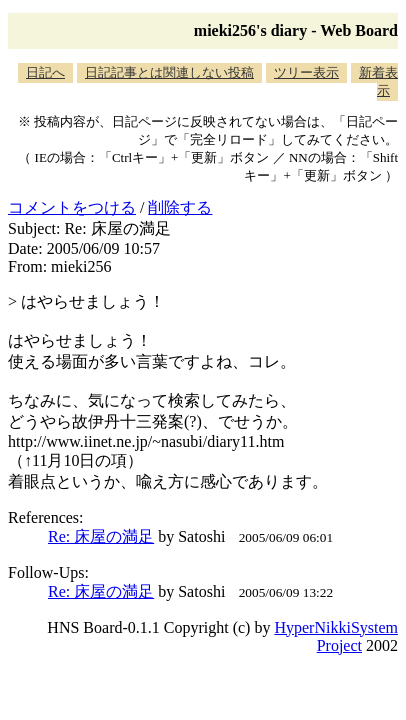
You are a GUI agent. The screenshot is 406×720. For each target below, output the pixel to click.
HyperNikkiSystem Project (336, 636)
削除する (180, 207)
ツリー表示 (306, 72)
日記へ (45, 72)
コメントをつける (72, 207)
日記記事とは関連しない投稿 (169, 72)
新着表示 (378, 81)
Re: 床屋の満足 (101, 536)
